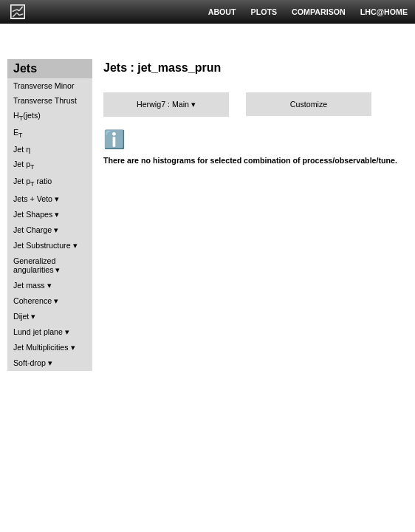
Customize (309, 104)
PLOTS (264, 12)
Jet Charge (32, 230)
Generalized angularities (34, 265)
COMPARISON (319, 12)
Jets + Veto (33, 199)
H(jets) (27, 116)
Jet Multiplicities (41, 347)
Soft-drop (30, 363)
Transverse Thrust (45, 100)
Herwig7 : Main (163, 104)
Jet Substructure (42, 245)
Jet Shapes (33, 214)
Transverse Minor (44, 86)
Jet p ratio (32, 182)
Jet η (22, 149)
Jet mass (29, 285)
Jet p (24, 165)
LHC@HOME (384, 12)
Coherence (32, 301)
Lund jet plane (38, 332)
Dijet (21, 316)
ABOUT (222, 12)
